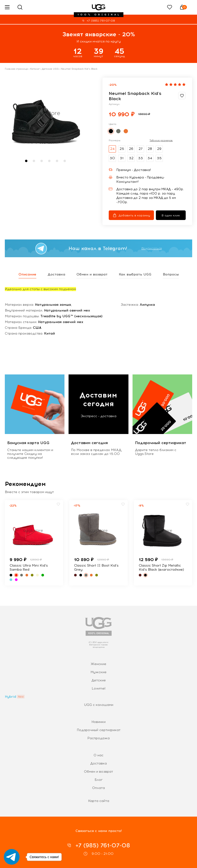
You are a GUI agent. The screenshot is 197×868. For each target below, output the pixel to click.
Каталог (35, 69)
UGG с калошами (99, 705)
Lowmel (98, 688)
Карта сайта (99, 801)
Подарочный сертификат (99, 730)
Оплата (98, 788)
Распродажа (98, 738)
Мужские (98, 672)
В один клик (171, 215)
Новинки (98, 722)
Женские (98, 664)
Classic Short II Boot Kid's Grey (96, 568)
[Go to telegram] (12, 857)
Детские (99, 680)
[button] (26, 161)
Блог (99, 780)
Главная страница (16, 69)
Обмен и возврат (98, 772)
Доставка (98, 763)
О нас (98, 755)
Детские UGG (50, 69)
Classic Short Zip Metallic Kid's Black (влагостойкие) (161, 568)
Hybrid (10, 697)
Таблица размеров (161, 141)
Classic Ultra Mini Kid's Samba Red (29, 568)
